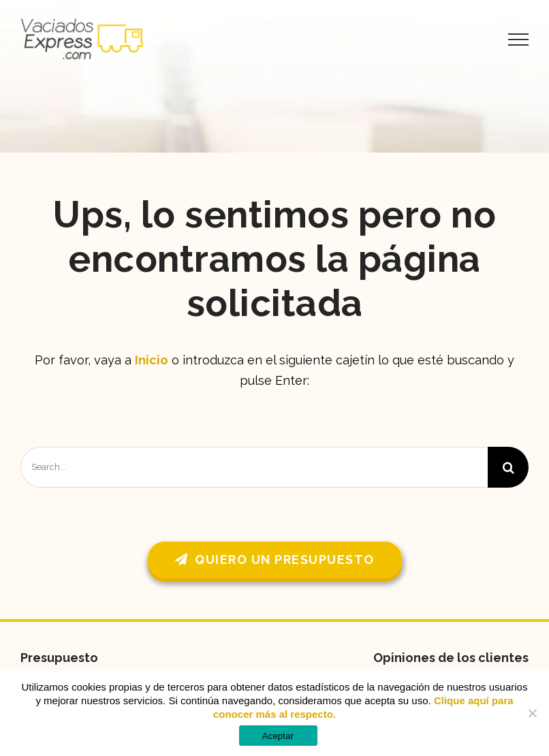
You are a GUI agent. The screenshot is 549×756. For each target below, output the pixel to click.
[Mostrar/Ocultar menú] (519, 40)
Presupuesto (59, 658)
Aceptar (278, 736)
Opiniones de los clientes (451, 658)
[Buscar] (508, 467)
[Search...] (254, 467)
